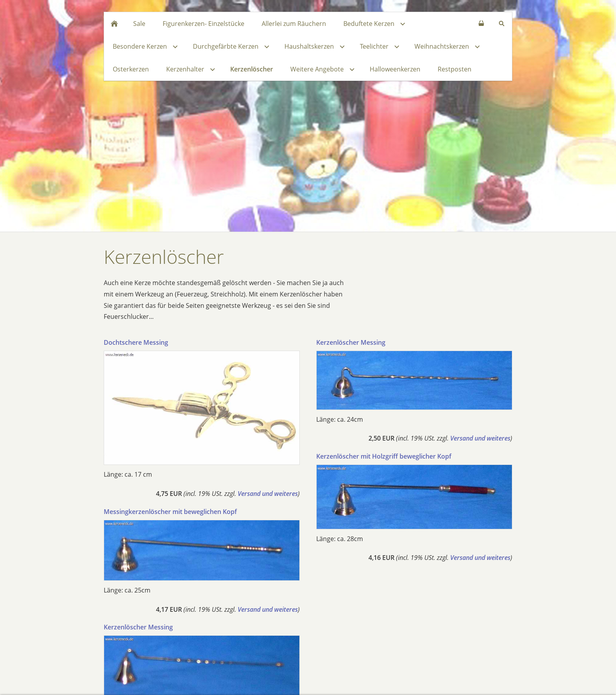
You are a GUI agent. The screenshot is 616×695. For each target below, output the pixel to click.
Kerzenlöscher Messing (138, 627)
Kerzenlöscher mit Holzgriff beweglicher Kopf (384, 456)
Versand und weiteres (268, 494)
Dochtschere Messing (136, 342)
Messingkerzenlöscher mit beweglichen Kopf (170, 512)
